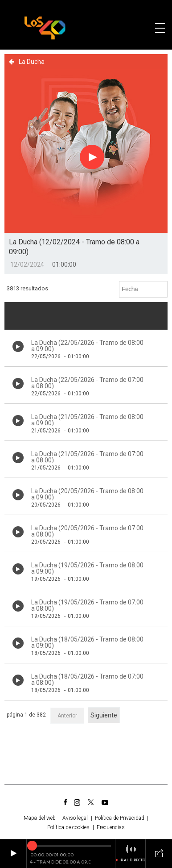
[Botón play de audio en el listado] (18, 346)
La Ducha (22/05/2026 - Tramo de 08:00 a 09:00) (87, 346)
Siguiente (104, 715)
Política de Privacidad (120, 818)
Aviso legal (75, 818)
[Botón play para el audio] (92, 157)
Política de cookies (68, 827)
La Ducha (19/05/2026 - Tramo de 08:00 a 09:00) (87, 568)
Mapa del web (40, 818)
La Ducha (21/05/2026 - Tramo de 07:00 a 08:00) (87, 457)
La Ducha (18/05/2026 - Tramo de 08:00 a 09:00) (87, 642)
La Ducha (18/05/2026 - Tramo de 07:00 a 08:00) (87, 679)
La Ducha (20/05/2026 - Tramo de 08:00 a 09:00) (87, 494)
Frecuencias (111, 827)
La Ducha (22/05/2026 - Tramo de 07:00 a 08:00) (87, 383)
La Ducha (27, 62)
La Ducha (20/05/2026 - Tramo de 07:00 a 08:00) (87, 531)
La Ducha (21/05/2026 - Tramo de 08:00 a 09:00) (87, 420)
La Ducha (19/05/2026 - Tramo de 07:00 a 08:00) (87, 605)
